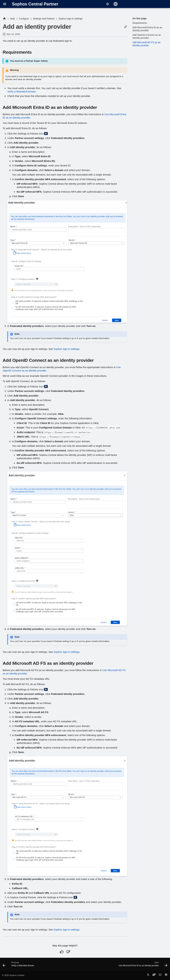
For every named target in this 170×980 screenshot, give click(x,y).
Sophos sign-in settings (66, 349)
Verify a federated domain (21, 91)
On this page (140, 18)
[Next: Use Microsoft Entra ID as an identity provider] (142, 965)
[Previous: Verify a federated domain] (19, 965)
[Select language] (116, 4)
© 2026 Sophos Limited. (13, 975)
